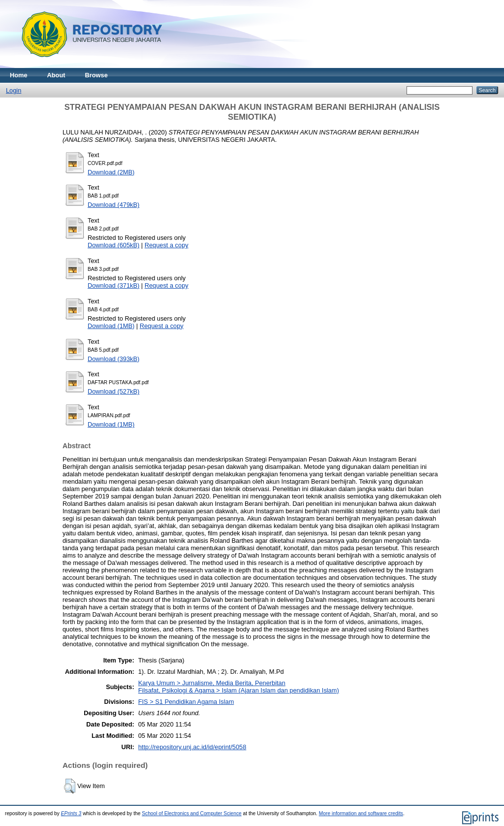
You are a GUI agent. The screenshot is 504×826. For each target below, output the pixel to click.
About (56, 75)
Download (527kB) (113, 391)
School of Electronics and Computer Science (192, 813)
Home (19, 75)
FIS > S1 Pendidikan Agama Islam (186, 702)
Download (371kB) (113, 285)
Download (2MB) (111, 172)
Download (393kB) (113, 359)
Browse (96, 75)
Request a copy (167, 245)
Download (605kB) (113, 245)
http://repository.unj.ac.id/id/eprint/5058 (192, 747)
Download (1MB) (111, 326)
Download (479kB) (113, 205)
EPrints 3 (71, 813)
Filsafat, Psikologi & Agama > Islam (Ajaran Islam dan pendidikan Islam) (239, 690)
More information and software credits (361, 813)
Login (14, 90)
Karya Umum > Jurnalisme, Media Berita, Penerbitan (212, 683)
